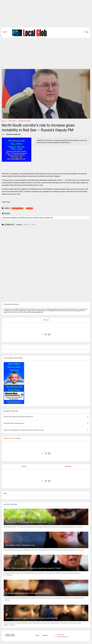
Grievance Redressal (62, 637)
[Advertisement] (46, 15)
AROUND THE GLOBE (25, 121)
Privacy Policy (60, 635)
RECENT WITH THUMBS (12, 438)
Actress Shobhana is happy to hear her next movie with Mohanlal (32, 618)
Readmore (80, 527)
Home (4, 121)
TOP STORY (12, 121)
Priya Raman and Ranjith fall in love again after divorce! (28, 593)
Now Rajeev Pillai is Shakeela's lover (20, 545)
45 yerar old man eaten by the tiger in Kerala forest (26, 522)
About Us (45, 635)
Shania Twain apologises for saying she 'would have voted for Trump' (33, 568)
